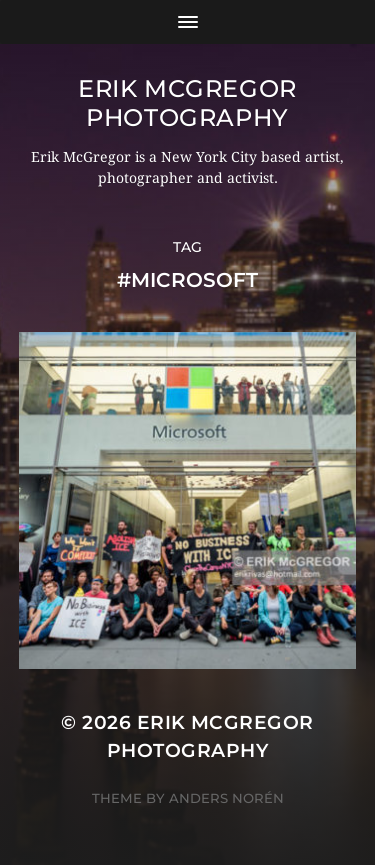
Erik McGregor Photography (187, 103)
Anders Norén (226, 798)
